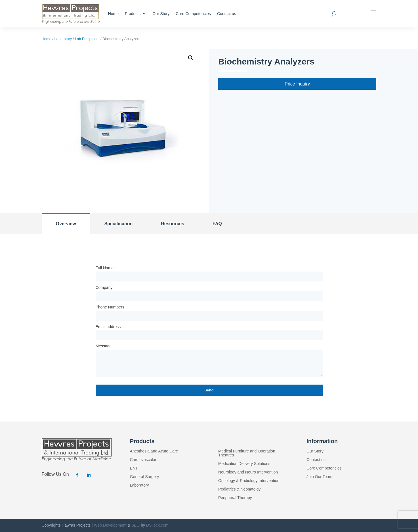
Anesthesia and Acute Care (154, 451)
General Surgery (145, 477)
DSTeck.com (157, 525)
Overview (66, 224)
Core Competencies (193, 14)
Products (133, 14)
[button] (191, 58)
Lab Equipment (87, 39)
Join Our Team (319, 477)
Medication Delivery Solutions (244, 464)
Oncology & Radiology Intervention (249, 481)
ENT (134, 468)
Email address (108, 327)
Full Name (105, 268)
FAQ (217, 224)
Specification (119, 224)
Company (104, 287)
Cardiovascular (143, 460)
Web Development (110, 525)
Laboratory (63, 39)
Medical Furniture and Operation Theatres (247, 453)
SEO (136, 525)
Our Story (161, 14)
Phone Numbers (110, 307)
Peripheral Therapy (235, 498)
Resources (173, 224)
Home (113, 14)
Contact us (227, 14)
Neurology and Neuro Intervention (248, 472)
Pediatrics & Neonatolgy (239, 489)
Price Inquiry (297, 84)
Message (104, 346)
